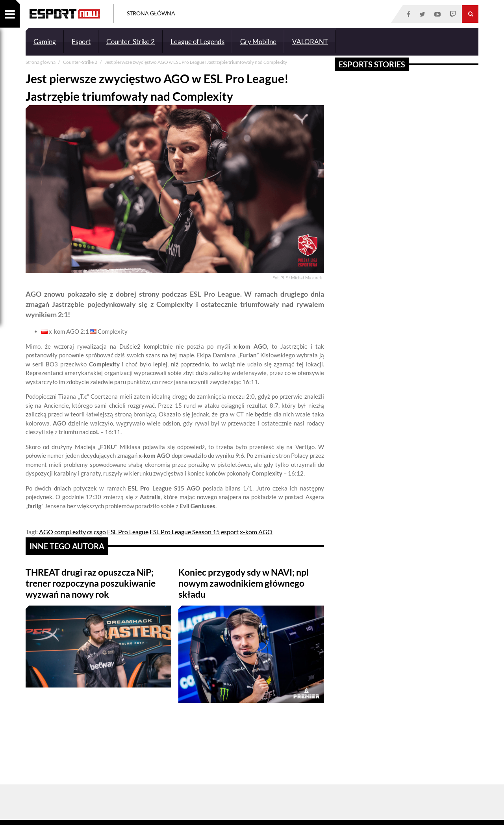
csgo (100, 532)
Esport (81, 42)
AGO (46, 532)
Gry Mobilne (258, 42)
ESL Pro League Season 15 (185, 532)
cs (90, 532)
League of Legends (197, 42)
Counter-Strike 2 (131, 42)
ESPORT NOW (65, 14)
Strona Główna (151, 13)
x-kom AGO (256, 532)
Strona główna (41, 62)
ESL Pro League (128, 532)
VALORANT (310, 42)
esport (230, 532)
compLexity (70, 532)
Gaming (45, 42)
